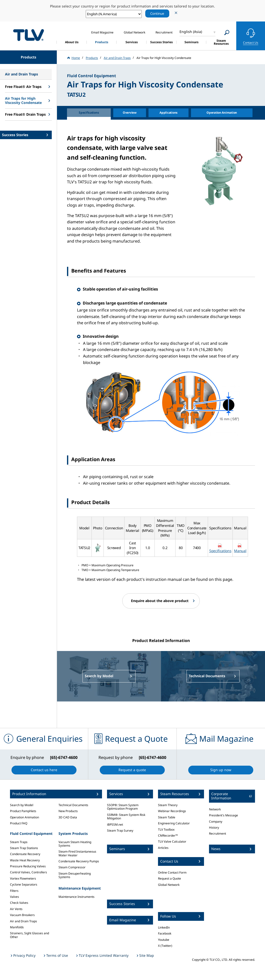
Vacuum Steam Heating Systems (75, 844)
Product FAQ (19, 823)
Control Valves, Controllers (28, 872)
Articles (163, 848)
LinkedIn (164, 927)
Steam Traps (19, 842)
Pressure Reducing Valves (28, 866)
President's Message (223, 815)
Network (215, 809)
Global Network (169, 885)
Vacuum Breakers (22, 915)
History (214, 827)
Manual (240, 551)
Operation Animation (24, 817)
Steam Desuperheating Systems (75, 875)
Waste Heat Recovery (25, 860)
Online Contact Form (172, 872)
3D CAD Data (68, 817)
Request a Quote (169, 878)
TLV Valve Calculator (172, 841)
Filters (14, 891)
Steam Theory (168, 805)
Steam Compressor (72, 867)
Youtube (164, 940)
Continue (157, 13)
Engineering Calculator (174, 823)
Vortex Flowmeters (23, 878)
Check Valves (19, 903)
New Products (68, 811)
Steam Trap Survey (120, 830)
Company (216, 821)
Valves (14, 897)
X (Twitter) (165, 946)
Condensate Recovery (25, 854)
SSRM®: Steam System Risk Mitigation (126, 817)
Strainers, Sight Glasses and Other (29, 935)
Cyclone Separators (24, 884)
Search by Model (22, 805)
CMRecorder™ (168, 835)
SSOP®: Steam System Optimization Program (123, 807)
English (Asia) (191, 32)
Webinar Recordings (172, 811)
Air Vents (16, 909)
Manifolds (17, 927)
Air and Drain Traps (23, 921)
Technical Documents (73, 805)
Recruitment (217, 833)
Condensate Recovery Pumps (79, 861)
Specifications (220, 551)
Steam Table (167, 817)
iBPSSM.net (115, 824)
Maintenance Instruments (76, 897)
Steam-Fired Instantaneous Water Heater (77, 853)
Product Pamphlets (23, 811)
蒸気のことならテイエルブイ (28, 35)
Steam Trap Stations (24, 848)
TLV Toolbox (166, 829)
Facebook (165, 933)
